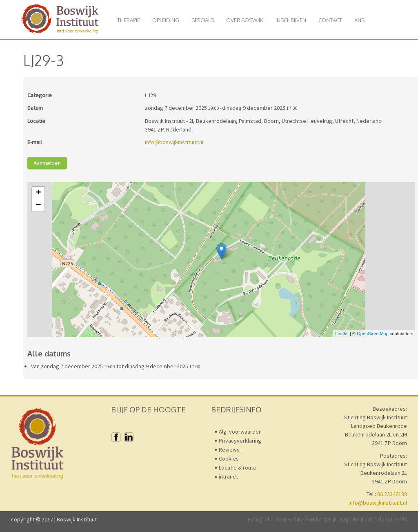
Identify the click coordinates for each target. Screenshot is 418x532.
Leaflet (342, 334)
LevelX (399, 519)
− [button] (39, 205)
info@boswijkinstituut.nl (174, 142)
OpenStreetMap (373, 334)
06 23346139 (392, 494)
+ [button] (39, 193)
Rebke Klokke (305, 519)
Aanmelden (47, 163)
